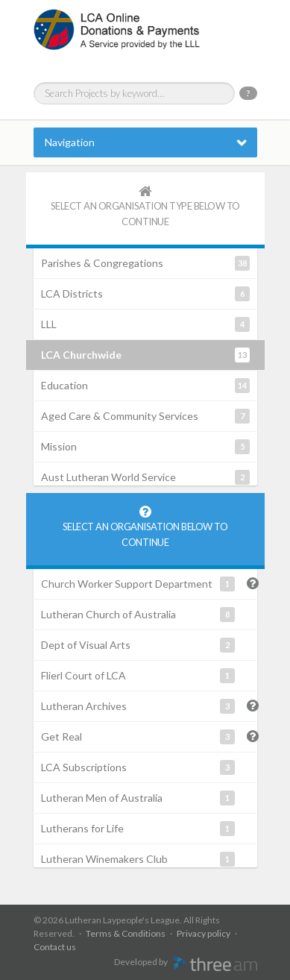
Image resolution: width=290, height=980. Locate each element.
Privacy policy (204, 933)
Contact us (55, 947)
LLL (145, 324)
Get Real (138, 737)
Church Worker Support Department (138, 584)
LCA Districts (145, 294)
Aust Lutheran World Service (145, 477)
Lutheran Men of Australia (138, 798)
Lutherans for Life (138, 829)
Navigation (70, 142)
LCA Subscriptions (138, 767)
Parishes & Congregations (145, 263)
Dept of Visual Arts (138, 645)
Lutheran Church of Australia (138, 615)
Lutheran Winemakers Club (138, 859)
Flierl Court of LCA (138, 676)
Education (145, 386)
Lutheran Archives (138, 706)
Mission (145, 447)
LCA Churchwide (145, 355)
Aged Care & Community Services (145, 416)
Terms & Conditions (126, 933)
